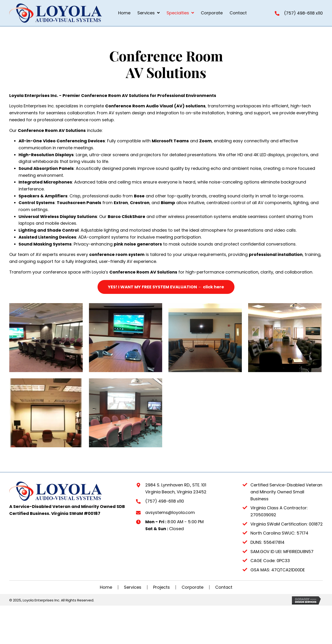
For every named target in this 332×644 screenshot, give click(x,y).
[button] (166, 287)
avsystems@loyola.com (170, 537)
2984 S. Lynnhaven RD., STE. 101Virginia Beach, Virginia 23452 (176, 512)
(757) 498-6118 (299, 13)
